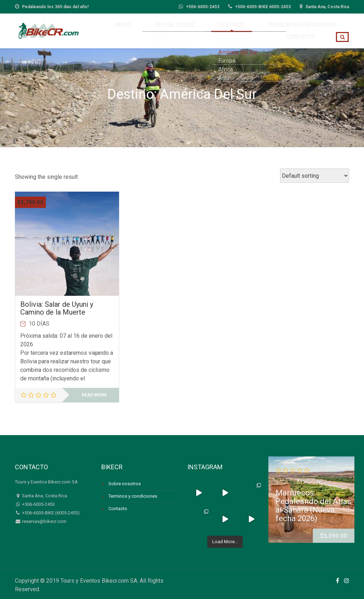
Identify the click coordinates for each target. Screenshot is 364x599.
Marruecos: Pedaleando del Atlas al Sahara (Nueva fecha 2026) (313, 506)
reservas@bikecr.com (44, 521)
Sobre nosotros (125, 484)
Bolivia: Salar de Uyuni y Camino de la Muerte (57, 308)
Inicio (104, 29)
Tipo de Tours (144, 29)
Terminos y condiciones (133, 496)
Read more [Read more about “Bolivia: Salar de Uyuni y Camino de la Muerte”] (94, 395)
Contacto (306, 29)
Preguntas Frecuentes (247, 29)
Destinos (189, 29)
